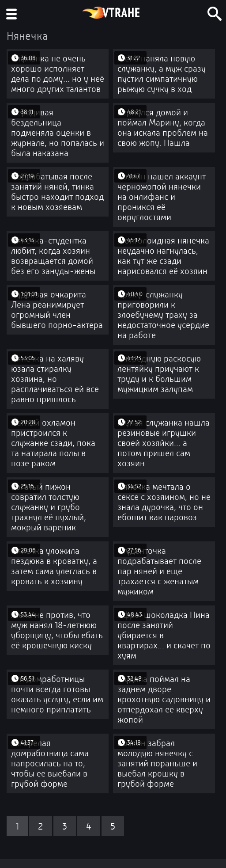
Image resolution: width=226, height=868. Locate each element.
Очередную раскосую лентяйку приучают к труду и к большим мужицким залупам (159, 374)
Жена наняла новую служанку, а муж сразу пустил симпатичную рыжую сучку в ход (162, 74)
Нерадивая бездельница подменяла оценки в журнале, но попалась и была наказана (58, 133)
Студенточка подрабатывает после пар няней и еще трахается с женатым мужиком (159, 571)
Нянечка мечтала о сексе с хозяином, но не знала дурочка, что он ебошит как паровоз (164, 502)
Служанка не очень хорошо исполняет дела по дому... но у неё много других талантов (58, 74)
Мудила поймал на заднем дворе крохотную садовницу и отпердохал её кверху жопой (164, 699)
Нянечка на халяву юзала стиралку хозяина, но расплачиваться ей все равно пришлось (55, 379)
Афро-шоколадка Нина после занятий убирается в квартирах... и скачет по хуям (164, 635)
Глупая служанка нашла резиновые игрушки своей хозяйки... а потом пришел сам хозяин (164, 443)
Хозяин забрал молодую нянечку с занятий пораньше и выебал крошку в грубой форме (157, 763)
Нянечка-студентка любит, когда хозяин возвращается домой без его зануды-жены (53, 256)
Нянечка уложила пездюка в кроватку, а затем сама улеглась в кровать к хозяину (54, 566)
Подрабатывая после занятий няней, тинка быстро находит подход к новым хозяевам (57, 192)
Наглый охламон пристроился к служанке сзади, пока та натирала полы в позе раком (53, 443)
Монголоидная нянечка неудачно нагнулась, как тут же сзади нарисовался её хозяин (163, 256)
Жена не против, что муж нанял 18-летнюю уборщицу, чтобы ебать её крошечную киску (57, 630)
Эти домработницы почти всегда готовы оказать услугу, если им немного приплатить (57, 694)
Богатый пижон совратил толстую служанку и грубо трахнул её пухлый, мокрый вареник (49, 507)
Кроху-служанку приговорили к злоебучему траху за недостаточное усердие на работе (163, 315)
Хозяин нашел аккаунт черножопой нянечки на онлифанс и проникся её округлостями (162, 197)
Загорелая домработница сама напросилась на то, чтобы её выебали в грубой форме (50, 763)
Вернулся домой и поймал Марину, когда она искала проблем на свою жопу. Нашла (163, 128)
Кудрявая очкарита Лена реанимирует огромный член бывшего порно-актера (57, 310)
